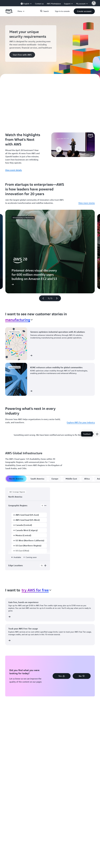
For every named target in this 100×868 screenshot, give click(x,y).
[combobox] (19, 320)
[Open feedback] (97, 434)
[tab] (16, 479)
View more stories (87, 203)
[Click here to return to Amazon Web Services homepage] (9, 13)
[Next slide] (58, 298)
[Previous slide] (42, 298)
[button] (84, 11)
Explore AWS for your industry (81, 422)
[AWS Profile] (94, 3)
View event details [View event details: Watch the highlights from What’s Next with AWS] (14, 170)
